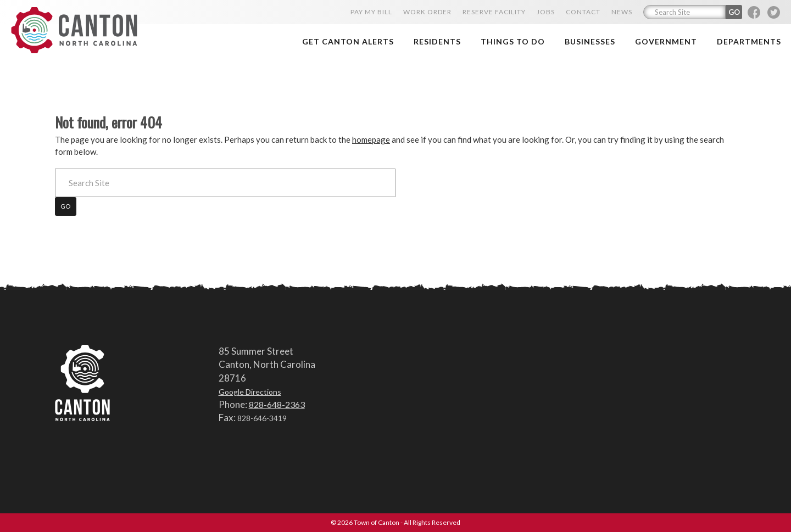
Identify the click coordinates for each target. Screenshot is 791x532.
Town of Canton (74, 31)
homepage (371, 139)
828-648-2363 (277, 404)
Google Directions (250, 392)
